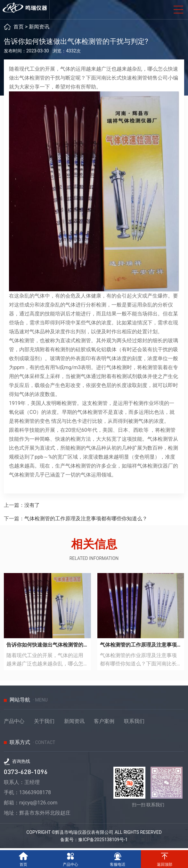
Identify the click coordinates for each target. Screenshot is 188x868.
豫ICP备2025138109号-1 (103, 841)
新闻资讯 (39, 29)
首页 (19, 29)
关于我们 (44, 723)
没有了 (32, 507)
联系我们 (134, 723)
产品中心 (14, 723)
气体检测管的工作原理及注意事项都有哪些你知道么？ (86, 520)
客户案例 (104, 723)
